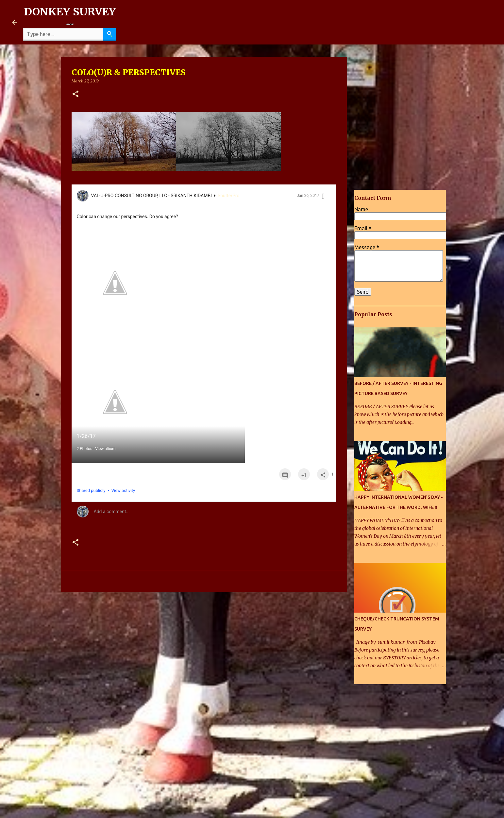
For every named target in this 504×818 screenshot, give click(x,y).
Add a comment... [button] (112, 512)
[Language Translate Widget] (70, 24)
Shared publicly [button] (91, 490)
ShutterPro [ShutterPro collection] (229, 196)
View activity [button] (123, 490)
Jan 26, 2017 (308, 196)
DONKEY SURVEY (70, 12)
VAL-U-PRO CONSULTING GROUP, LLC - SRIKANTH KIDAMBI (151, 196)
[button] (76, 94)
